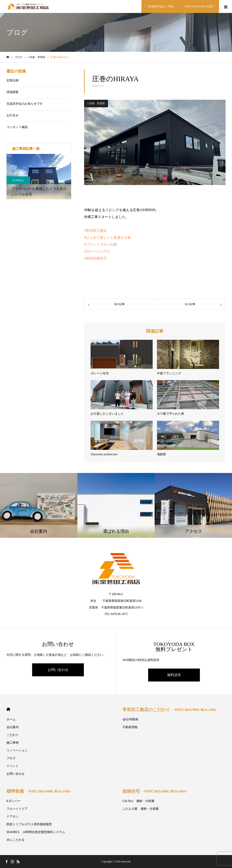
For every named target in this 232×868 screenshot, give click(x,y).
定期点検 (13, 80)
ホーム (11, 719)
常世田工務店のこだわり (171, 710)
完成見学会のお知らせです (25, 104)
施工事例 (13, 743)
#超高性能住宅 (95, 258)
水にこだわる (16, 840)
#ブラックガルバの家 (101, 244)
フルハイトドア (17, 809)
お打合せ (13, 115)
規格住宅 (155, 791)
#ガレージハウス (97, 251)
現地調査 (13, 92)
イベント (13, 766)
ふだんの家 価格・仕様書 (141, 809)
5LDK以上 (18, 180)
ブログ (11, 758)
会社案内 (13, 727)
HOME (8, 709)
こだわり (13, 735)
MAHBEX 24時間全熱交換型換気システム (36, 832)
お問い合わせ (58, 670)
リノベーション (17, 750)
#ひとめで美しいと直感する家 (107, 238)
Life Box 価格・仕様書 (138, 801)
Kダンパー (14, 801)
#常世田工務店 (95, 231)
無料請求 (174, 675)
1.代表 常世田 (96, 103)
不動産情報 (130, 727)
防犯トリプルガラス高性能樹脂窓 (29, 824)
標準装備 (39, 791)
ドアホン (13, 817)
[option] (39, 177)
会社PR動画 (130, 719)
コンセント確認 (17, 127)
